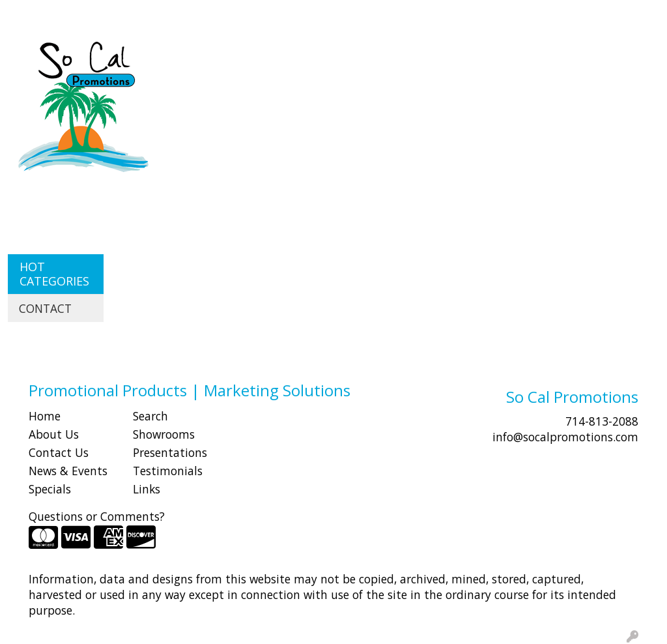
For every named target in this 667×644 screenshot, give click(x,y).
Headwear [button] (487, 57)
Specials (50, 489)
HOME (28, 14)
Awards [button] (255, 57)
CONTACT (176, 14)
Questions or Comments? (97, 516)
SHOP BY (120, 14)
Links (147, 489)
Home (45, 416)
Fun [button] (428, 57)
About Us (54, 434)
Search (422, 14)
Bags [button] (308, 57)
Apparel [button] (193, 57)
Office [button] (608, 57)
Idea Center (239, 14)
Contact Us (59, 452)
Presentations (170, 452)
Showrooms (164, 434)
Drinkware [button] (370, 57)
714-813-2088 (602, 421)
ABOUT (71, 14)
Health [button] (553, 57)
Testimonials (168, 471)
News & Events (68, 471)
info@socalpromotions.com (565, 437)
